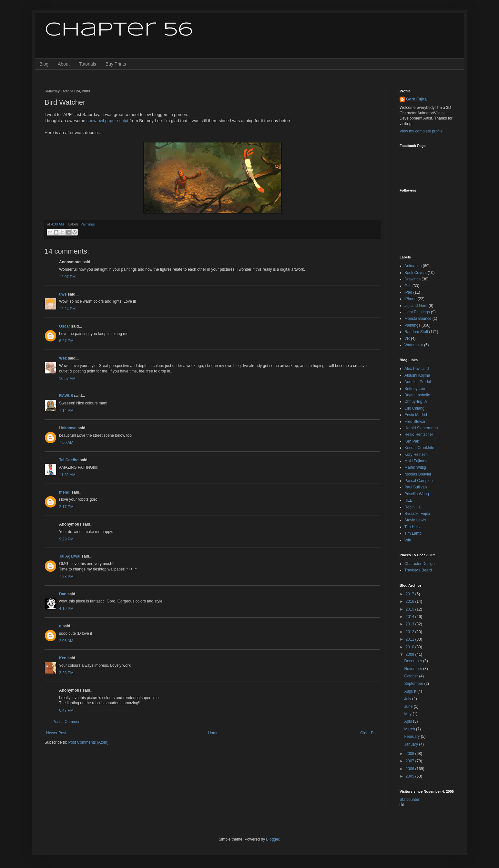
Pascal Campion (418, 481)
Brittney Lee (415, 389)
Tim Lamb (413, 533)
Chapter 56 (119, 30)
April (408, 721)
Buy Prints (116, 64)
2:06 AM (66, 641)
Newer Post (56, 733)
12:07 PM (67, 277)
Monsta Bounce (418, 319)
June (409, 706)
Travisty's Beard (418, 570)
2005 (411, 776)
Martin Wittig (415, 467)
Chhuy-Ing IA (416, 402)
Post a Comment (67, 722)
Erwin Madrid (416, 415)
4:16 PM (66, 609)
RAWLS (66, 396)
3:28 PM (66, 673)
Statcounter (409, 800)
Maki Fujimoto (417, 461)
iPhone (410, 299)
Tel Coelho (69, 460)
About (64, 64)
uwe (63, 294)
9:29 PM (66, 539)
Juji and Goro (416, 306)
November (414, 669)
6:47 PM (66, 710)
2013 (411, 624)
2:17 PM (66, 507)
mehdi (65, 492)
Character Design (419, 564)
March (410, 729)
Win (408, 540)
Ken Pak (412, 441)
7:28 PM (66, 577)
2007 (411, 761)
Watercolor (414, 345)
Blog (44, 64)
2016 (411, 601)
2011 (411, 639)
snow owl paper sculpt (107, 121)
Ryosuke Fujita (417, 514)
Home (213, 733)
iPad (408, 292)
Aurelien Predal (418, 382)
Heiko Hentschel (418, 434)
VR (407, 339)
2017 (411, 594)
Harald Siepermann (421, 428)
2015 (411, 609)
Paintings (87, 224)
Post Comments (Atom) (88, 742)
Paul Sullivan (416, 487)
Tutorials (88, 64)
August (411, 691)
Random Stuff (416, 332)
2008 (411, 754)
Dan (63, 594)
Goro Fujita (416, 99)
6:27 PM (66, 341)
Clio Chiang (414, 408)
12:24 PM (67, 309)
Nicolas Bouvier (418, 474)
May (408, 714)
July (408, 699)
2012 (411, 632)
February (412, 737)
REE (408, 500)
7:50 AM (66, 443)
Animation (413, 266)
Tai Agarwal (70, 556)
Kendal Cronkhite (419, 448)
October (412, 676)
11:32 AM (67, 475)
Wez (63, 358)
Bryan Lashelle (417, 395)
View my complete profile (421, 131)
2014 (411, 617)
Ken (63, 658)
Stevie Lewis (415, 520)
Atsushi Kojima (417, 375)
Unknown (68, 428)
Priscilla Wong (417, 494)
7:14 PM (66, 411)
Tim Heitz (412, 527)
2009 (411, 654)
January (412, 744)
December (414, 661)
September (414, 684)
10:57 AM (67, 379)
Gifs (408, 286)
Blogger (273, 839)
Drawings (412, 279)
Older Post (369, 733)
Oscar (65, 326)
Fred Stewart (416, 422)
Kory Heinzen (416, 455)
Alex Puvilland (417, 369)
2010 (411, 647)
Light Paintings (417, 312)
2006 (411, 769)
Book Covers (416, 273)
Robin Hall (413, 507)
